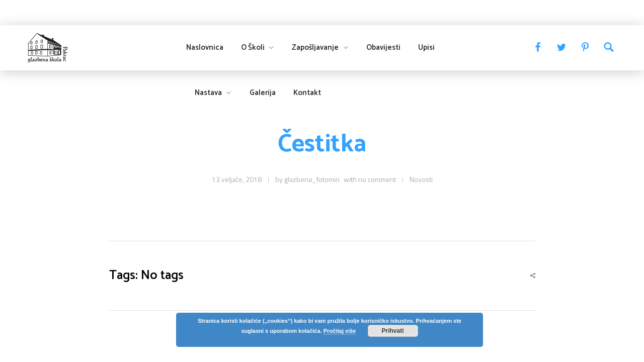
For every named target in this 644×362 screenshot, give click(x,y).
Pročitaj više (340, 331)
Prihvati (393, 331)
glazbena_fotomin (312, 179)
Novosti (421, 179)
